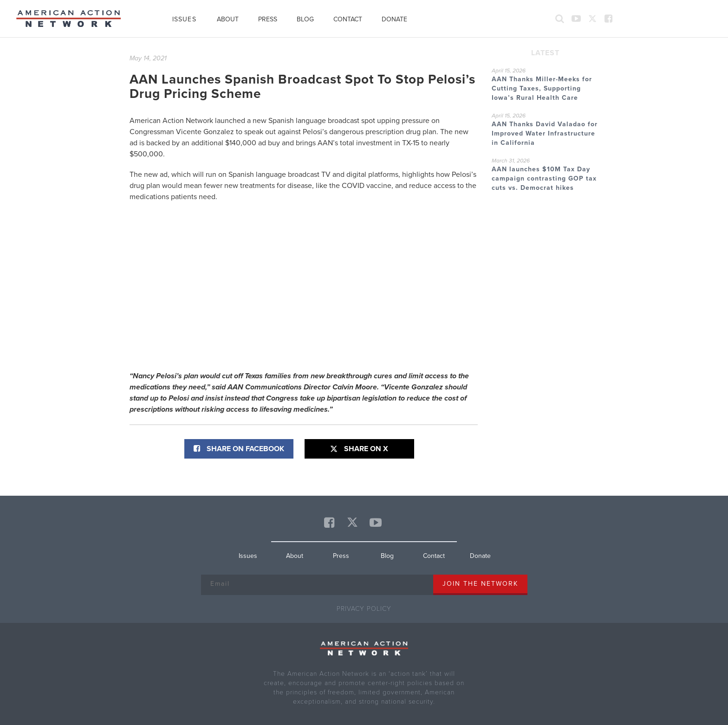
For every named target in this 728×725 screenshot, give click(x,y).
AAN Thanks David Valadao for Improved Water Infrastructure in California (545, 133)
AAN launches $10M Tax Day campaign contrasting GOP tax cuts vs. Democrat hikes (544, 178)
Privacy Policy (364, 609)
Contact (348, 19)
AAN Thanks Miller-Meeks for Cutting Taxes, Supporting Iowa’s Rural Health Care (542, 88)
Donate (394, 19)
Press (268, 19)
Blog (305, 19)
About (228, 19)
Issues (184, 19)
